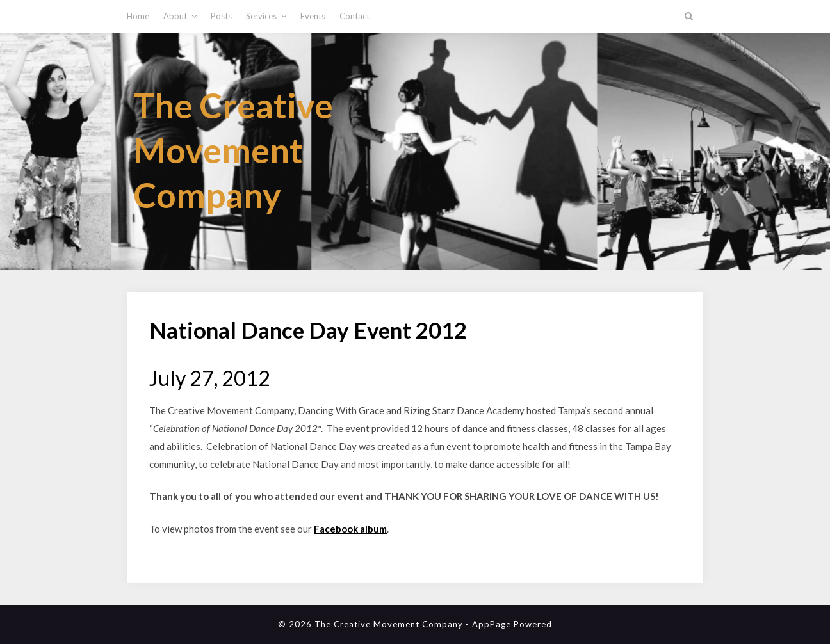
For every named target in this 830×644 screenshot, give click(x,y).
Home (138, 16)
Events (313, 16)
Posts (221, 16)
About (175, 16)
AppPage (492, 624)
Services (261, 16)
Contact (354, 16)
